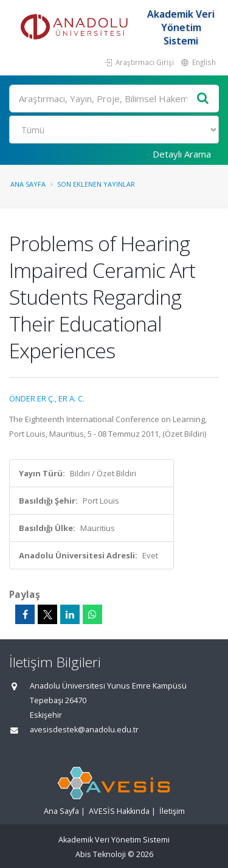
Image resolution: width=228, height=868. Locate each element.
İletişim (172, 811)
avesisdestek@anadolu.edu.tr (84, 730)
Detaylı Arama (182, 154)
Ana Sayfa (28, 184)
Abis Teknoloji (101, 854)
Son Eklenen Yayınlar (96, 184)
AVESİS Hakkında (119, 811)
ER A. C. (71, 398)
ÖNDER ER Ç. (32, 398)
